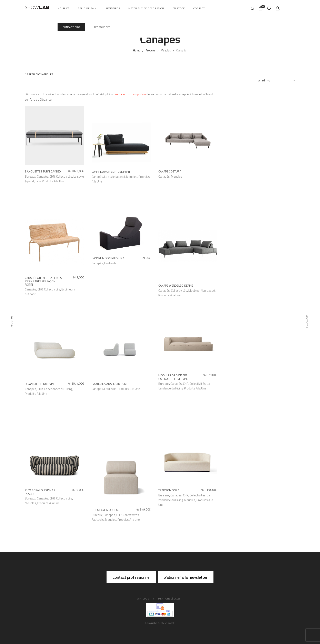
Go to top (307, 322)
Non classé (208, 291)
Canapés (43, 498)
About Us (11, 322)
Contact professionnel (131, 577)
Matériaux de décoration (146, 8)
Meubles (64, 8)
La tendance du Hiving (58, 389)
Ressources (102, 27)
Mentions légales (169, 599)
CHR (52, 176)
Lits (38, 181)
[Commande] (274, 81)
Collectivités (64, 176)
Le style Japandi (115, 177)
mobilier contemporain (130, 94)
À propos (143, 599)
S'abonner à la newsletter (186, 577)
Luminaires (112, 8)
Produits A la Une (53, 181)
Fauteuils (110, 263)
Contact (199, 8)
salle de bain (87, 8)
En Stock (179, 8)
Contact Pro (71, 27)
